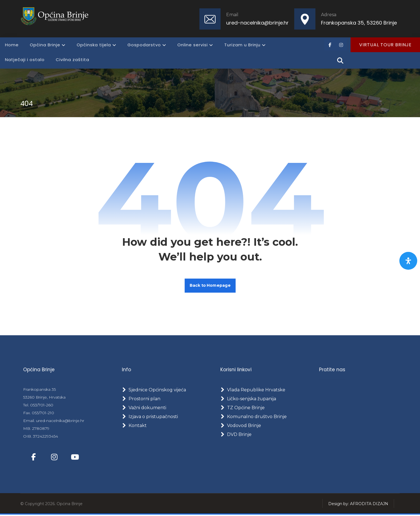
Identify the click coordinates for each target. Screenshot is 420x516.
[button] (330, 45)
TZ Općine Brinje (242, 408)
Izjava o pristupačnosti (150, 417)
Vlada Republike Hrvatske (253, 391)
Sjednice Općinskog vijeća (154, 391)
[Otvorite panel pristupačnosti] (408, 261)
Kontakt (134, 426)
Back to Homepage (210, 286)
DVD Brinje (236, 435)
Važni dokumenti (144, 408)
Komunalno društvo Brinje (254, 417)
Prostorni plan (141, 400)
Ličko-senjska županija (248, 400)
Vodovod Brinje (241, 426)
